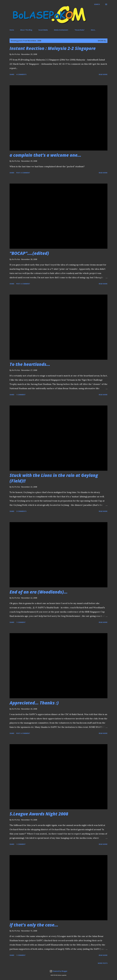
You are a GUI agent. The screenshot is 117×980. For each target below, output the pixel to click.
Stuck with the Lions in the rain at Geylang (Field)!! (54, 478)
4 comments (21, 74)
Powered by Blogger (58, 971)
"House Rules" (80, 30)
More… (93, 30)
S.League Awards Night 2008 (39, 814)
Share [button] (12, 74)
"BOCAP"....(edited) (29, 253)
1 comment (21, 395)
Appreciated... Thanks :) (34, 703)
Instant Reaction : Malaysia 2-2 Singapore (53, 48)
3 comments (21, 511)
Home (12, 30)
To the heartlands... (30, 364)
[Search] (97, 4)
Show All (102, 41)
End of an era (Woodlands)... (39, 592)
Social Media (43, 30)
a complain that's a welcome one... (45, 155)
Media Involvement (61, 30)
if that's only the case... (34, 925)
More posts (103, 963)
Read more (103, 74)
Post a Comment (23, 173)
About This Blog (26, 30)
